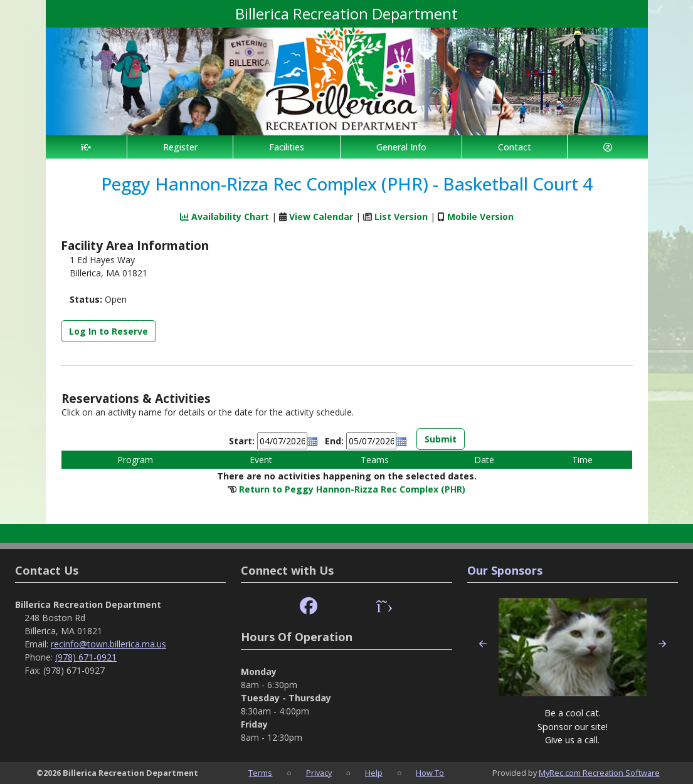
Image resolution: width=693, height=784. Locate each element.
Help (374, 773)
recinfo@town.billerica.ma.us (108, 644)
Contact (515, 147)
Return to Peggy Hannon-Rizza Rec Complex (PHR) (352, 489)
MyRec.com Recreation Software (599, 773)
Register (180, 147)
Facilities (287, 147)
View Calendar (321, 217)
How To (430, 773)
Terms (260, 773)
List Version (401, 217)
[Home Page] (86, 147)
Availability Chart (225, 217)
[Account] (608, 147)
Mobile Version (480, 217)
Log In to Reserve (108, 331)
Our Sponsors (505, 570)
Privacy (319, 773)
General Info (401, 147)
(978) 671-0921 (86, 657)
